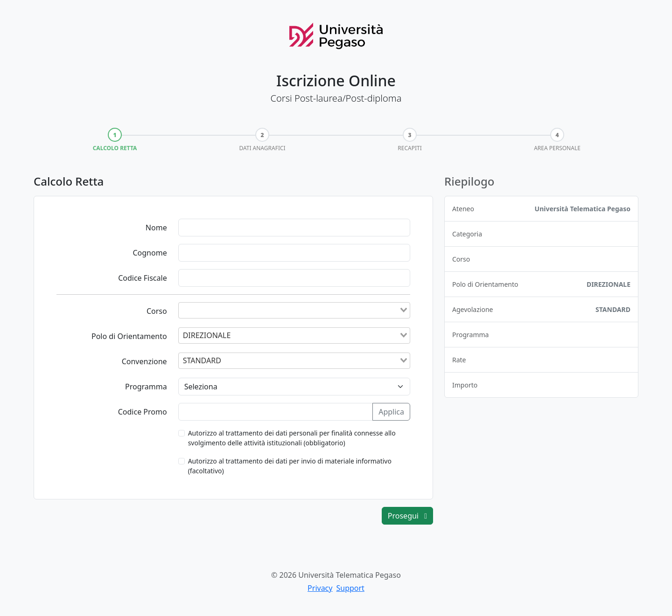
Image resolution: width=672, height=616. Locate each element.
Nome (156, 228)
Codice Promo (143, 412)
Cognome (150, 253)
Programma (146, 387)
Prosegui (407, 516)
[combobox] (294, 310)
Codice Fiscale (143, 278)
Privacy (320, 588)
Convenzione (144, 361)
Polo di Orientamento (129, 336)
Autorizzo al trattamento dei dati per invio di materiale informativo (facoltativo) (290, 466)
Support (350, 588)
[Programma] (294, 387)
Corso (157, 311)
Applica (391, 412)
